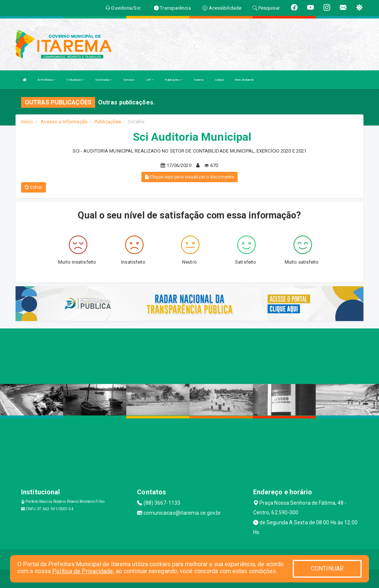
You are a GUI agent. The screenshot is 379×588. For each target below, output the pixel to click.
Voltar (33, 187)
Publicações (173, 80)
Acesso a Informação (64, 122)
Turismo (199, 80)
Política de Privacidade (83, 571)
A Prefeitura (46, 80)
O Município (75, 80)
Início (27, 122)
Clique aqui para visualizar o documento (189, 177)
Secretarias (104, 80)
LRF (150, 80)
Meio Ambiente (244, 80)
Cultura (219, 80)
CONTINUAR (327, 569)
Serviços (129, 80)
